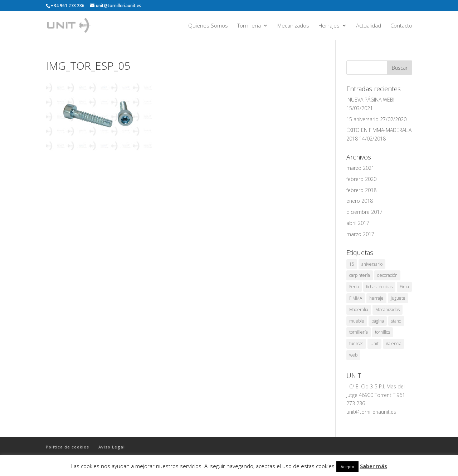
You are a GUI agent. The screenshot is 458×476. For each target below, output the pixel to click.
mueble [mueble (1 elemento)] (357, 321)
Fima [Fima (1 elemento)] (404, 287)
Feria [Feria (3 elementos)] (354, 287)
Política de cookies (67, 447)
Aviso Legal (112, 447)
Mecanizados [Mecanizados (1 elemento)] (388, 310)
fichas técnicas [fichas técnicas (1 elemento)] (379, 287)
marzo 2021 (360, 168)
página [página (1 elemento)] (378, 321)
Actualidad (369, 26)
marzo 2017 (360, 234)
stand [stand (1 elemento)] (396, 321)
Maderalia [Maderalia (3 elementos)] (359, 310)
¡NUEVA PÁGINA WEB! (370, 100)
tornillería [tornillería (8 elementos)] (359, 332)
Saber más (374, 466)
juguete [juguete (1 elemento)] (398, 298)
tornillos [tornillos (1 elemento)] (383, 332)
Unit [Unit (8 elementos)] (374, 343)
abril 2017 (358, 223)
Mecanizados (293, 26)
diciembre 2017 (364, 212)
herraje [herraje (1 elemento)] (376, 298)
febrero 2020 (361, 179)
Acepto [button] (347, 467)
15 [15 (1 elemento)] (352, 264)
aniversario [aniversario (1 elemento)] (372, 264)
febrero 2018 (361, 190)
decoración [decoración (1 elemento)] (387, 275)
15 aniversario (362, 119)
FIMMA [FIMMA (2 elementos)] (356, 298)
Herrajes (329, 26)
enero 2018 (360, 201)
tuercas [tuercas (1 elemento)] (356, 343)
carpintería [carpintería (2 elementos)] (360, 275)
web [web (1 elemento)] (353, 355)
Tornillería (249, 26)
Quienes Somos (208, 26)
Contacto (401, 26)
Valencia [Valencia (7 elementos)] (394, 343)
